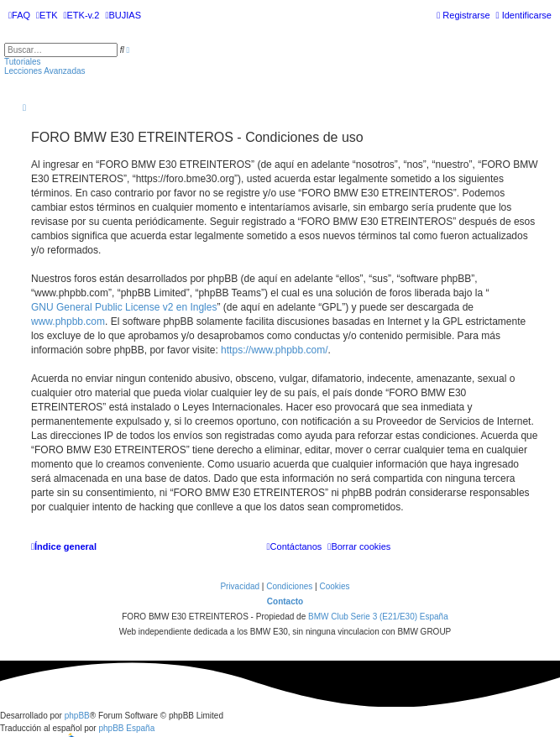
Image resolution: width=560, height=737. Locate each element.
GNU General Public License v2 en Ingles (124, 307)
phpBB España (126, 728)
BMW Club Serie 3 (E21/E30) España (378, 617)
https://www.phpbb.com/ (274, 350)
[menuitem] (19, 15)
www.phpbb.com (68, 321)
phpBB (77, 716)
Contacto (285, 601)
